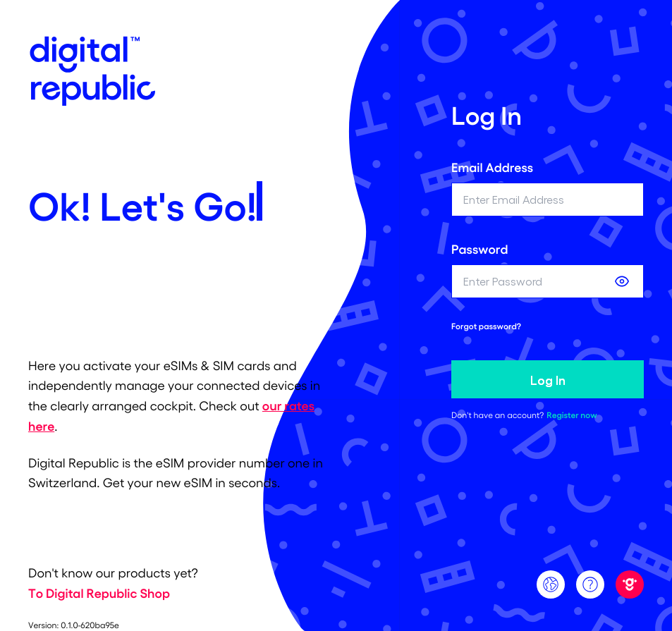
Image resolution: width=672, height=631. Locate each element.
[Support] (590, 584)
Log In (548, 379)
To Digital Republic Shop (99, 593)
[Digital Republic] (630, 584)
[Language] (551, 584)
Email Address (492, 167)
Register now (572, 415)
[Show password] (622, 281)
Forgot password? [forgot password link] (486, 326)
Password (479, 249)
